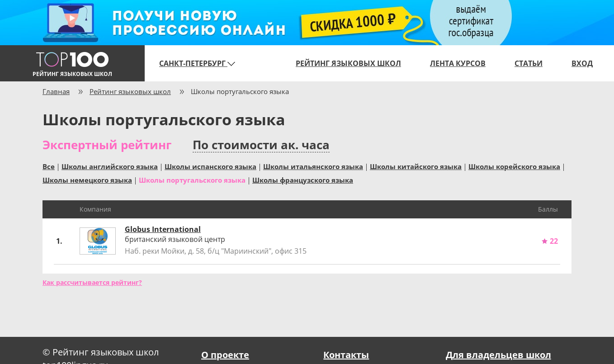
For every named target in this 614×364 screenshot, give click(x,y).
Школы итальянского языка (313, 166)
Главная (56, 91)
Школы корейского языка (514, 166)
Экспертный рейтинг (107, 145)
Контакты (346, 355)
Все (49, 166)
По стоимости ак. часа (261, 145)
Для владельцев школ (498, 355)
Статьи (529, 63)
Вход (582, 63)
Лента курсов (458, 63)
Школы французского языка (303, 180)
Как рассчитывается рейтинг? (92, 282)
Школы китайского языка (416, 166)
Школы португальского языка (192, 180)
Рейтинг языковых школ (348, 63)
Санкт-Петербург (197, 63)
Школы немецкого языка (87, 180)
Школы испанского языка (210, 166)
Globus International (163, 229)
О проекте (225, 355)
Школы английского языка (110, 166)
